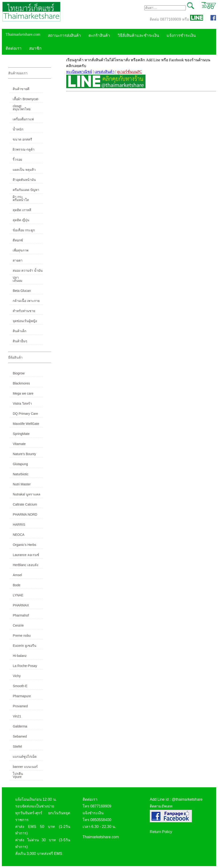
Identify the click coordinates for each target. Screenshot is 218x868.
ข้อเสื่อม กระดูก (24, 230)
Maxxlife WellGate (26, 424)
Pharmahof (21, 615)
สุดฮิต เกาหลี (22, 210)
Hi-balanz (20, 656)
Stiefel (17, 746)
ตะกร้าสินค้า (99, 36)
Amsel (17, 575)
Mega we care (23, 393)
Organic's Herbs (24, 545)
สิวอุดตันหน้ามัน (24, 180)
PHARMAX (21, 605)
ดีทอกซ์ (18, 240)
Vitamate (19, 444)
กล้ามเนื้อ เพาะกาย (26, 301)
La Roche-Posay (25, 666)
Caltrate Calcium (25, 504)
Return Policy (161, 832)
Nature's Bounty (24, 454)
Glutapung (20, 464)
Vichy (17, 676)
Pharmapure (22, 696)
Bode (17, 585)
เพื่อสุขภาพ (21, 250)
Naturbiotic (21, 474)
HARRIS (19, 525)
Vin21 (17, 716)
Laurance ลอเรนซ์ (26, 555)
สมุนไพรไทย (22, 109)
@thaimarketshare (187, 799)
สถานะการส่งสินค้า (64, 36)
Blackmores (21, 383)
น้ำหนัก (18, 129)
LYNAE (18, 595)
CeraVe (18, 625)
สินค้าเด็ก (19, 331)
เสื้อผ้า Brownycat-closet (26, 100)
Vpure (17, 777)
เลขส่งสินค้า (105, 72)
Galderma (20, 726)
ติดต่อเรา (14, 48)
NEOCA (19, 535)
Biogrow (19, 373)
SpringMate (21, 434)
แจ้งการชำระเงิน (181, 36)
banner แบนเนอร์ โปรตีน (25, 768)
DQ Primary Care (25, 414)
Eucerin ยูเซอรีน (24, 646)
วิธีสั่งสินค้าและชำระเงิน (138, 36)
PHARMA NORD (25, 514)
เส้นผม (17, 281)
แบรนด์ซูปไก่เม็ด (25, 757)
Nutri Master (22, 484)
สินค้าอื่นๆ (20, 341)
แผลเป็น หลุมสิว (24, 170)
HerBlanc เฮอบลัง (25, 565)
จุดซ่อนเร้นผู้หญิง (25, 321)
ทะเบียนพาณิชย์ (79, 72)
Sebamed (20, 736)
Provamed (20, 706)
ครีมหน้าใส (21, 200)
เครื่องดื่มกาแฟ (23, 119)
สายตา (18, 260)
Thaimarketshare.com (23, 34)
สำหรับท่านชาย (24, 311)
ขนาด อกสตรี (22, 139)
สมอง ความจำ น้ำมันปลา (28, 271)
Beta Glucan (22, 291)
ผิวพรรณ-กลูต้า (24, 149)
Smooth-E (20, 686)
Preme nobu (22, 636)
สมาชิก (35, 48)
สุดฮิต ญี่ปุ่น (21, 220)
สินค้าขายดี (21, 89)
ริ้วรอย (17, 160)
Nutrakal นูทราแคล (27, 494)
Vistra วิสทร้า (22, 404)
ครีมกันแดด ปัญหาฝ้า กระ (26, 191)
